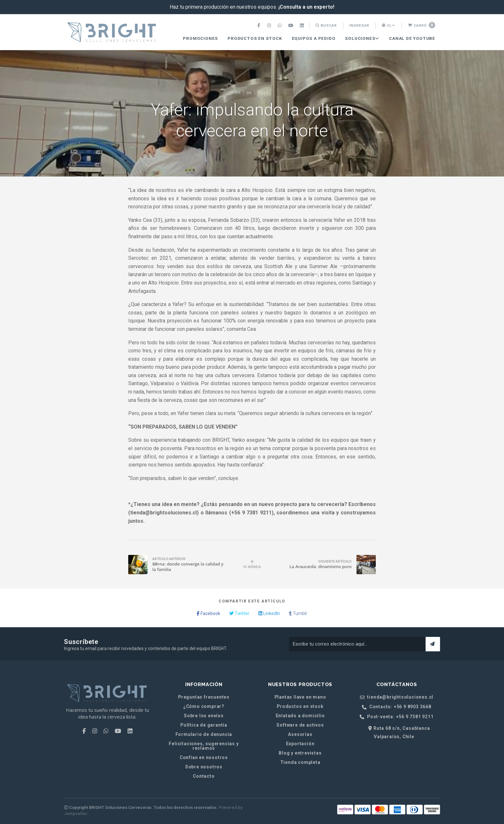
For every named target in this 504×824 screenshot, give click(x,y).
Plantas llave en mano (300, 697)
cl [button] (389, 26)
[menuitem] (260, 26)
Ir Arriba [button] (252, 565)
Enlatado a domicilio (300, 716)
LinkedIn (269, 613)
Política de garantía (204, 725)
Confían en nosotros (204, 757)
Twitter (239, 613)
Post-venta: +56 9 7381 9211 (396, 717)
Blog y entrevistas (300, 753)
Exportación (300, 744)
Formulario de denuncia (204, 734)
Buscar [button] (326, 26)
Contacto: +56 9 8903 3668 (397, 707)
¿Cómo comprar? (204, 706)
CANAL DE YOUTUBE (412, 38)
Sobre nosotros (204, 767)
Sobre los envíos (204, 716)
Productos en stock (255, 38)
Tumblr (298, 613)
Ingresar (359, 26)
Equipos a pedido (314, 38)
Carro (422, 25)
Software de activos (300, 725)
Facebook (208, 613)
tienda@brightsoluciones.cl (397, 697)
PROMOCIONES (200, 38)
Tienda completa (300, 762)
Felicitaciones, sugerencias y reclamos (204, 746)
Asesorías (300, 734)
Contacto (204, 776)
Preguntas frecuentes (204, 697)
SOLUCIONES (362, 38)
